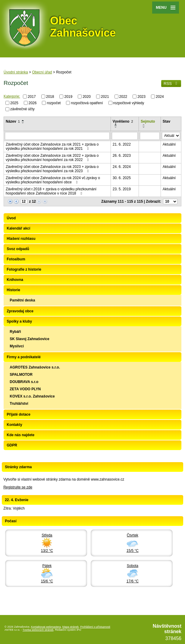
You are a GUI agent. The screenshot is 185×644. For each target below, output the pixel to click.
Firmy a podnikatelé (24, 357)
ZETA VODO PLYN (25, 389)
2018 (50, 97)
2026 (33, 103)
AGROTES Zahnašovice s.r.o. (35, 367)
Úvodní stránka (16, 72)
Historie (13, 290)
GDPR (12, 445)
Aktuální (169, 144)
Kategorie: (12, 96)
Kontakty (14, 425)
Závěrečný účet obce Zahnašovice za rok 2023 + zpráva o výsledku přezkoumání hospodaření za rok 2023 (52, 169)
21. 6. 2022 (122, 144)
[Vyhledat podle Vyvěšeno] (125, 136)
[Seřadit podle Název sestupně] (23, 123)
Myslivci (17, 346)
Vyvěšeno (123, 121)
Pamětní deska (22, 300)
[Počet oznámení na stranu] (170, 201)
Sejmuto (148, 121)
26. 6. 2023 (122, 156)
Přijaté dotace (19, 414)
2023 (141, 97)
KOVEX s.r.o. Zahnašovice (32, 396)
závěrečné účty (22, 109)
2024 (160, 97)
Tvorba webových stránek (38, 630)
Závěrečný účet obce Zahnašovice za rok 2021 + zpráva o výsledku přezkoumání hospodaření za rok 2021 (52, 147)
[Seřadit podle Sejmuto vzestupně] (144, 125)
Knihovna (15, 280)
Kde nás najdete (20, 435)
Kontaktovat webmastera (46, 627)
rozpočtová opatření (87, 103)
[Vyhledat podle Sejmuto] (150, 136)
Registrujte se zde (18, 487)
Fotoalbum (16, 259)
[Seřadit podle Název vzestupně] (23, 121)
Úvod (11, 218)
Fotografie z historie (24, 269)
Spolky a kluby (19, 321)
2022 (123, 97)
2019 (68, 97)
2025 (14, 103)
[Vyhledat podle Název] (57, 136)
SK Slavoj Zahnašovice (29, 339)
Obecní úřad (42, 72)
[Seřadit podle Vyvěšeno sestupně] (116, 127)
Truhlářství (19, 404)
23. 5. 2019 (122, 189)
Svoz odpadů (18, 249)
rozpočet (54, 103)
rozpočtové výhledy (129, 103)
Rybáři (15, 332)
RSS (171, 84)
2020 (87, 97)
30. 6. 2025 (122, 178)
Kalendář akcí (18, 228)
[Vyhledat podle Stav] (171, 136)
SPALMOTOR (21, 375)
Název (13, 121)
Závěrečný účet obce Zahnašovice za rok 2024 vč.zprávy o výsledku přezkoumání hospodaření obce (53, 180)
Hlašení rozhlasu (21, 239)
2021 (105, 97)
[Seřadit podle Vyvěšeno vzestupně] (116, 125)
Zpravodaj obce (20, 311)
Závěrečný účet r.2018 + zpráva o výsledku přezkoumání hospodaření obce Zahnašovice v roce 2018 (51, 191)
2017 (32, 97)
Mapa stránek (71, 627)
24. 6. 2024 (122, 167)
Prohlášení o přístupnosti (95, 627)
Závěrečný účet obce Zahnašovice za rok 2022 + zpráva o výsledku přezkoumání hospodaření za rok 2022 (52, 158)
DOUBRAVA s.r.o (24, 382)
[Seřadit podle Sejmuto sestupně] (144, 127)
